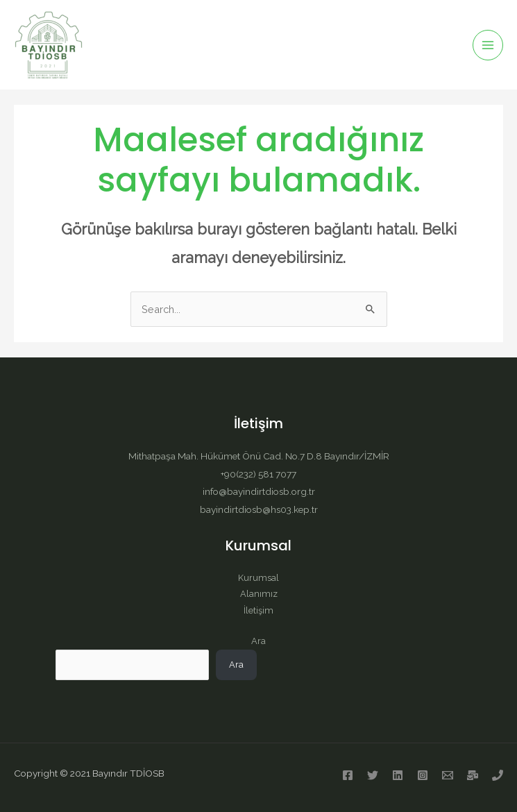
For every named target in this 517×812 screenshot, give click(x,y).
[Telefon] (498, 775)
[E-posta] (448, 775)
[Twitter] (373, 775)
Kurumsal (258, 578)
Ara (258, 641)
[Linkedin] (398, 775)
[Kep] (473, 775)
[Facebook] (348, 775)
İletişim (258, 610)
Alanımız (259, 594)
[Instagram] (423, 775)
